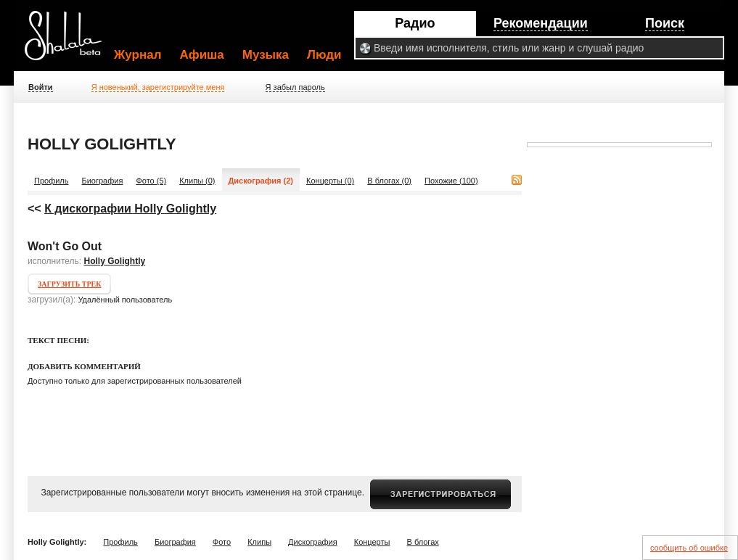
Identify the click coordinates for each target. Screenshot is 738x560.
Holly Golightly (115, 261)
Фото (222, 542)
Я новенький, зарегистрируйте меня (158, 87)
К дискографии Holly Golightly (130, 209)
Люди (324, 55)
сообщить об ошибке (689, 548)
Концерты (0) (330, 181)
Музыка (266, 55)
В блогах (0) (389, 181)
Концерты (372, 542)
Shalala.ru (70, 41)
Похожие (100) (451, 181)
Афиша (202, 55)
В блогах (423, 542)
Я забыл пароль (295, 87)
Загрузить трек (69, 284)
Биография (103, 181)
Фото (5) (151, 181)
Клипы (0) (197, 181)
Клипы (259, 542)
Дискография (313, 542)
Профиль (52, 181)
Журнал (138, 55)
